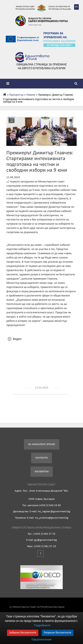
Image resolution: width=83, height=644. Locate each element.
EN (76, 7)
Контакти (41, 458)
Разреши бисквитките (58, 633)
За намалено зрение (42, 444)
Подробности (42, 626)
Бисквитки (42, 472)
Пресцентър (16, 95)
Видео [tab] (15, 339)
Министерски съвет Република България (25, 8)
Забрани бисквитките (23, 633)
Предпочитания (41, 640)
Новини (31, 95)
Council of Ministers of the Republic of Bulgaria (60, 8)
